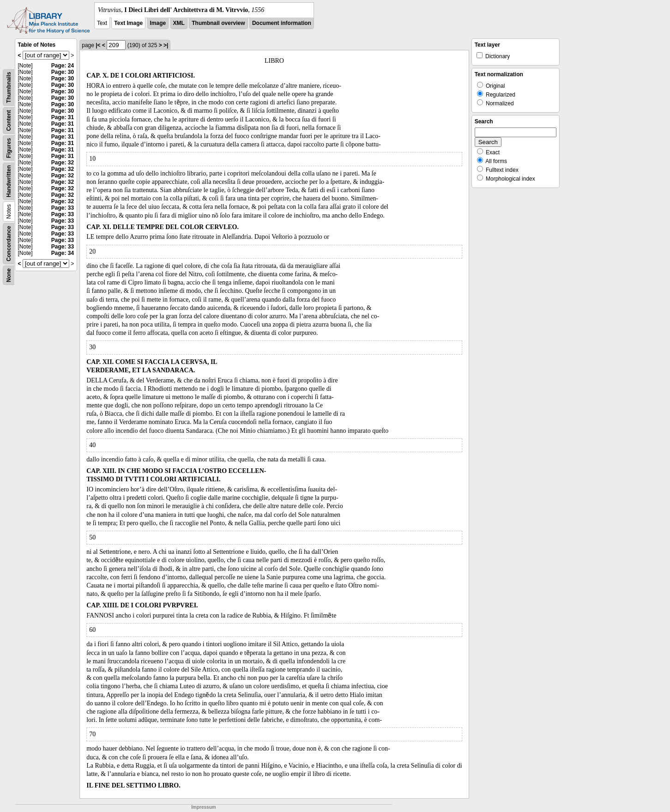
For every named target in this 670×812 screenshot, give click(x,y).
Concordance (9, 244)
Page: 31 (63, 117)
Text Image (128, 23)
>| (166, 45)
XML (179, 23)
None (9, 275)
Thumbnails (9, 88)
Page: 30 (63, 72)
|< (98, 45)
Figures (9, 148)
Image (158, 23)
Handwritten (9, 181)
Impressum (203, 807)
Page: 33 (63, 208)
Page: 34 (63, 253)
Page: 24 (63, 66)
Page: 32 (63, 163)
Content (9, 120)
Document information (282, 23)
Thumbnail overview (218, 23)
